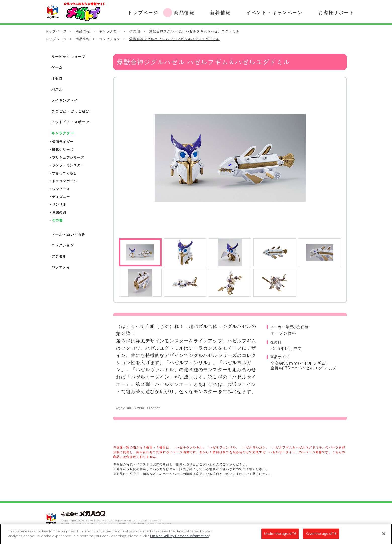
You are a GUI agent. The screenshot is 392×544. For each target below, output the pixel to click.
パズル (57, 89)
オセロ (57, 78)
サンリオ (59, 204)
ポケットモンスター (68, 165)
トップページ (56, 31)
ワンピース (61, 189)
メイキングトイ (65, 100)
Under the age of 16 (280, 536)
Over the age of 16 (321, 536)
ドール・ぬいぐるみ (69, 234)
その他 (135, 31)
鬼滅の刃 (59, 212)
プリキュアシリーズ (68, 157)
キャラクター (110, 31)
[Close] (384, 536)
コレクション (110, 39)
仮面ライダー (63, 142)
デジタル (59, 256)
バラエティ (61, 267)
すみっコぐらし (64, 173)
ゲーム (57, 67)
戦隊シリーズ (63, 150)
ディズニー (61, 197)
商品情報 (83, 31)
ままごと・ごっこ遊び (70, 111)
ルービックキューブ (69, 57)
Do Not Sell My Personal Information (179, 538)
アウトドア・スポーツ (70, 122)
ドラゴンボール (64, 181)
